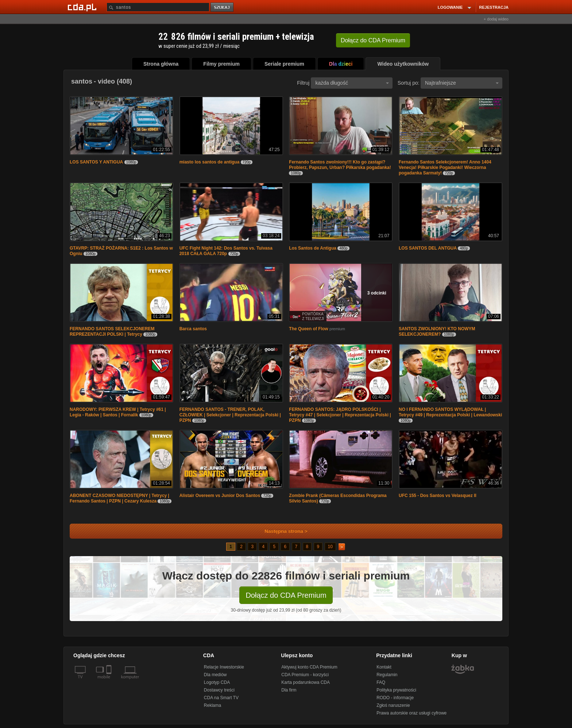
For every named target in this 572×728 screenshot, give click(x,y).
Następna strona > (281, 531)
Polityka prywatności (396, 690)
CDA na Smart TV (221, 698)
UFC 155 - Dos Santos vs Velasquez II (438, 496)
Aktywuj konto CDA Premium (309, 667)
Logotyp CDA (217, 682)
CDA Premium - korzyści (305, 675)
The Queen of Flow (308, 329)
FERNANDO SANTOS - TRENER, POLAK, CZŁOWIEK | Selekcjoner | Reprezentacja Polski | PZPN (230, 415)
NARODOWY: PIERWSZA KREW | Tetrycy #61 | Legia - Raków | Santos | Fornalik (118, 412)
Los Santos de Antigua (313, 248)
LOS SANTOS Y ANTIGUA (96, 162)
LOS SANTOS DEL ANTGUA (428, 248)
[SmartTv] (110, 681)
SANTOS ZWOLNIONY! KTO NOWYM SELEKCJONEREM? (437, 332)
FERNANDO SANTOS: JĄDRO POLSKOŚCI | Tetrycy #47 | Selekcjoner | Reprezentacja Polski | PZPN (340, 415)
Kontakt (384, 667)
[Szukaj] (158, 7)
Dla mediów (215, 675)
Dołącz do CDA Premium (286, 595)
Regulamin (387, 675)
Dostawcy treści (219, 690)
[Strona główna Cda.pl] (83, 7)
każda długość (352, 83)
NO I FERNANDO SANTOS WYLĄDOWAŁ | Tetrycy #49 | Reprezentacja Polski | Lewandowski (450, 412)
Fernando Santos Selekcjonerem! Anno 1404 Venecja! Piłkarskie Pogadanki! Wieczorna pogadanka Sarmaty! (445, 167)
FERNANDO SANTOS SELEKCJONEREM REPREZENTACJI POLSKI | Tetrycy (112, 332)
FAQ (381, 682)
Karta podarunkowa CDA (306, 682)
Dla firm (289, 690)
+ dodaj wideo (496, 19)
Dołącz (373, 40)
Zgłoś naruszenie (393, 705)
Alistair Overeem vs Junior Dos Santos (220, 496)
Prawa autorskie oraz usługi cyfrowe (411, 713)
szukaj (223, 7)
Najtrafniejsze (462, 83)
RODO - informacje (395, 698)
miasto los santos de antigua (210, 162)
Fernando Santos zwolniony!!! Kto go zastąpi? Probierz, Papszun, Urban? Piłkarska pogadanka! (340, 165)
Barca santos (193, 329)
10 (330, 547)
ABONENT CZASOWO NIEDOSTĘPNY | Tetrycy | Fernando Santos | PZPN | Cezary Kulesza (119, 498)
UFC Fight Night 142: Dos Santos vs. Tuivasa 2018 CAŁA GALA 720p (226, 251)
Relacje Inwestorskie (224, 667)
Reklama (212, 705)
